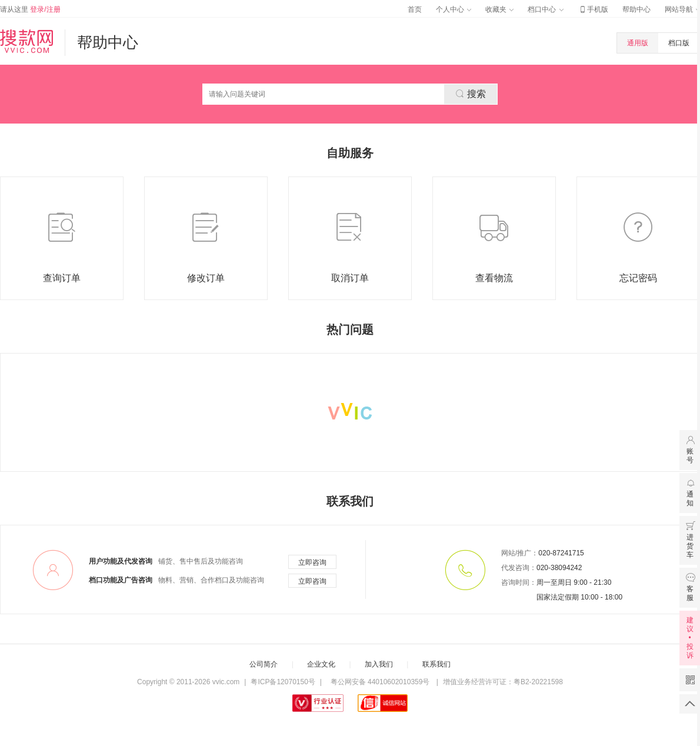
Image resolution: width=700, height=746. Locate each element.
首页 (415, 9)
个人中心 (454, 9)
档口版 (679, 43)
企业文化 (321, 664)
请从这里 (30, 9)
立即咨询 (312, 562)
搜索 (471, 94)
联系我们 (436, 664)
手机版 (593, 9)
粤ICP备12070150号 (283, 682)
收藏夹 (499, 9)
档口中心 (545, 9)
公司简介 (264, 664)
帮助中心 (636, 9)
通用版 (638, 43)
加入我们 (379, 664)
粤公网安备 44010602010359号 (380, 682)
